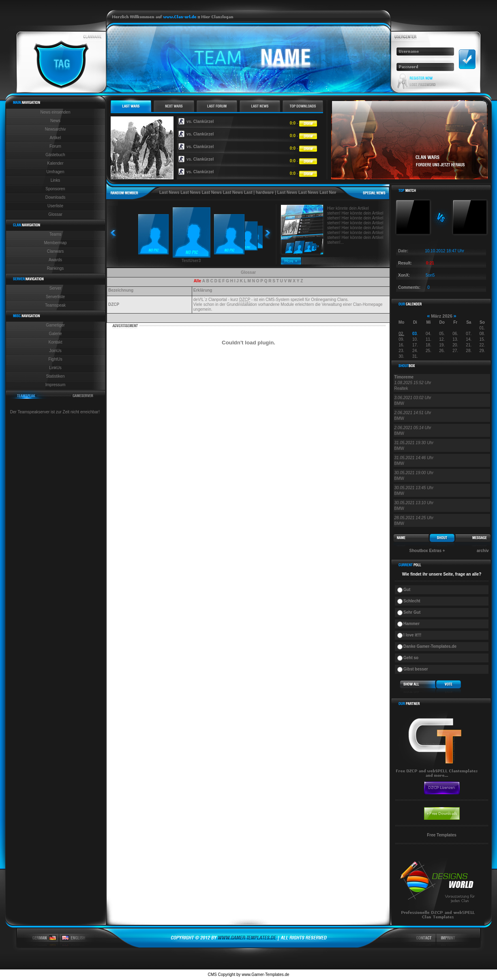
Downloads (55, 197)
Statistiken (55, 376)
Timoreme (404, 377)
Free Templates (442, 835)
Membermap (55, 243)
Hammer (411, 624)
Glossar (55, 214)
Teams (55, 234)
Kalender (55, 163)
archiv (483, 551)
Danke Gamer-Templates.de (430, 646)
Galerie (55, 334)
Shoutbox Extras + (427, 551)
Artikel (56, 138)
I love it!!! (412, 635)
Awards (55, 260)
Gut (407, 590)
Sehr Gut (412, 612)
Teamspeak (55, 305)
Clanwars (56, 251)
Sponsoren (55, 189)
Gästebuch (55, 155)
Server (55, 288)
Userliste (55, 206)
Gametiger (55, 325)
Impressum (55, 385)
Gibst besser (416, 669)
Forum (55, 146)
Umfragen (56, 172)
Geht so (411, 658)
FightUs (55, 359)
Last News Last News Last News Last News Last (206, 192)
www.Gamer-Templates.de (265, 975)
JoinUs (55, 351)
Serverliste (55, 297)
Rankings (56, 268)
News (55, 121)
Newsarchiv (56, 129)
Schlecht (412, 601)
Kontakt (56, 342)
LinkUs (55, 368)
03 (415, 334)
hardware (265, 192)
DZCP (245, 300)
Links (55, 180)
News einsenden (56, 112)
